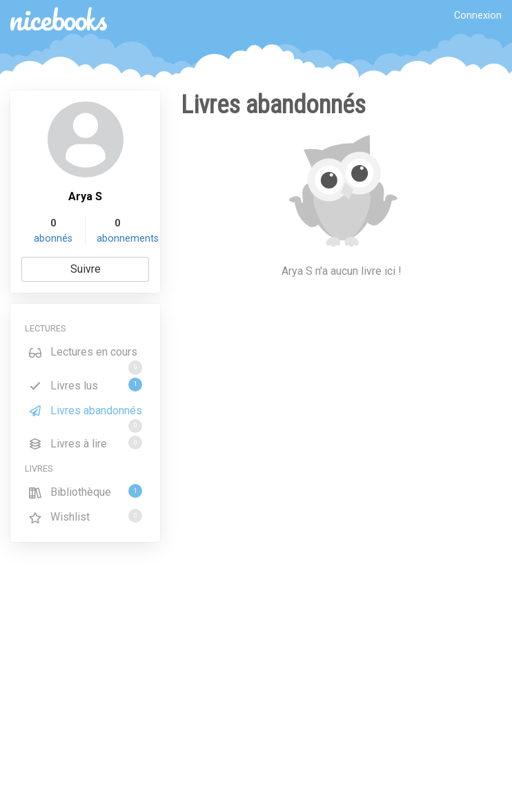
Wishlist (85, 516)
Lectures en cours (85, 354)
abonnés (53, 239)
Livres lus (85, 385)
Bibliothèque (85, 491)
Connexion (478, 16)
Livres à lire (85, 443)
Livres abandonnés (85, 413)
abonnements (128, 239)
